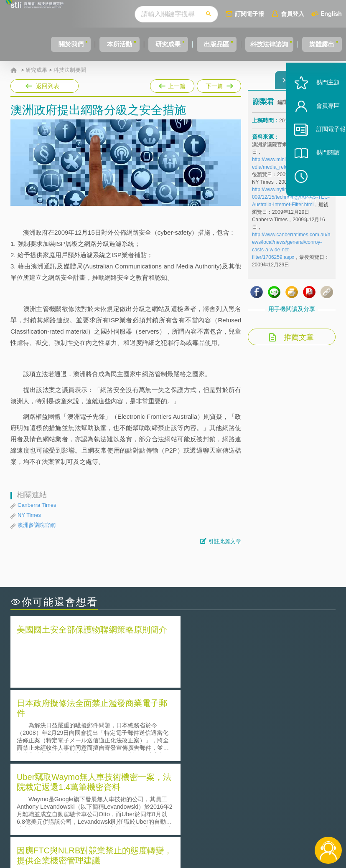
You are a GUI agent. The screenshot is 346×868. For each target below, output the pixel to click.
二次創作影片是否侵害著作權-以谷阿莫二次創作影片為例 (90, 719)
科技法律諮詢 (260, 44)
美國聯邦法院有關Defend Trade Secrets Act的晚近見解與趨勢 (90, 730)
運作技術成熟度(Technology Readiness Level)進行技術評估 (90, 742)
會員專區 (318, 129)
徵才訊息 (180, 810)
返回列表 (48, 86)
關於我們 (37, 44)
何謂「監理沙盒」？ (207, 718)
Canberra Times (37, 505)
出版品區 (201, 44)
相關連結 (293, 799)
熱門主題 (318, 105)
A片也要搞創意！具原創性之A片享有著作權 (240, 730)
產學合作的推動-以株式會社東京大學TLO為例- (244, 753)
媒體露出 (319, 44)
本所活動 (92, 44)
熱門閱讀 (318, 176)
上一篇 (172, 84)
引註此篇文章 (225, 541)
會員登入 (293, 14)
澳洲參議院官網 (37, 525)
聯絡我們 (180, 822)
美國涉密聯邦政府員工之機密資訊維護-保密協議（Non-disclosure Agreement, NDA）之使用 (84, 754)
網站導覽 (180, 834)
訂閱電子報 (249, 14)
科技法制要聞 (70, 70)
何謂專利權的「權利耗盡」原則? (225, 742)
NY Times (29, 515)
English (331, 14)
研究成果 (146, 44)
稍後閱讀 (321, 199)
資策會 (258, 799)
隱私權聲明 (183, 799)
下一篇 (218, 84)
